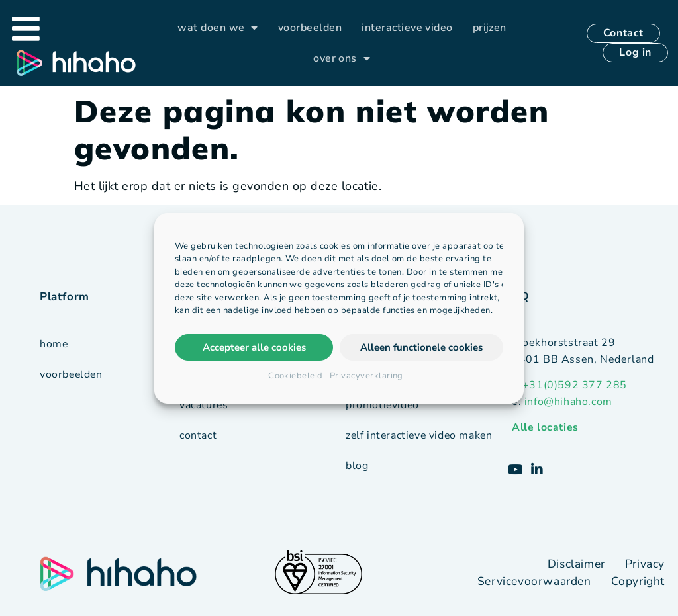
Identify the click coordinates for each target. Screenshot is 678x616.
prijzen (490, 28)
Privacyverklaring (366, 376)
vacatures (204, 405)
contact (198, 435)
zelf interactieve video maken (421, 435)
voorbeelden (310, 28)
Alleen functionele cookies (421, 347)
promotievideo (383, 404)
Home (54, 344)
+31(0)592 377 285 (575, 385)
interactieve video (407, 28)
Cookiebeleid (296, 376)
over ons (342, 59)
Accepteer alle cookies (254, 347)
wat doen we (218, 28)
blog (357, 465)
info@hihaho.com (568, 402)
